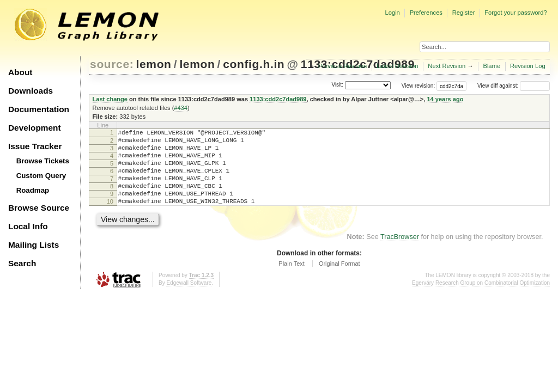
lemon (154, 64)
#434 (181, 108)
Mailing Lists (34, 245)
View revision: (418, 86)
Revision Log (528, 66)
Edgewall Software (189, 299)
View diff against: (514, 86)
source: (112, 64)
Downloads (31, 91)
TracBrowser (400, 253)
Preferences (426, 13)
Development (35, 128)
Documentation (39, 109)
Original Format (339, 280)
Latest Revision (398, 66)
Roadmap (33, 190)
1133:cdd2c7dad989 (278, 99)
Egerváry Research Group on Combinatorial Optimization (481, 299)
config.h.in (254, 64)
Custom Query (41, 176)
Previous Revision (343, 66)
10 (110, 216)
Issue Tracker (35, 146)
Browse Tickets (43, 161)
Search (22, 263)
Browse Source (39, 208)
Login (392, 13)
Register (464, 13)
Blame (492, 66)
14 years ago (445, 99)
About (20, 72)
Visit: (337, 85)
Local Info (28, 226)
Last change (110, 99)
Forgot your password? (515, 13)
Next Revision (447, 66)
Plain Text (292, 280)
